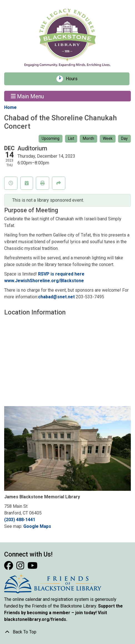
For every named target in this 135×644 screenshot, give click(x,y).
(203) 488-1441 (20, 520)
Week (108, 138)
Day (124, 138)
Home (10, 107)
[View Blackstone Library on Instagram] (21, 567)
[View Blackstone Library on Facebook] (9, 567)
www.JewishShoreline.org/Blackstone (44, 281)
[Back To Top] (67, 632)
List (71, 138)
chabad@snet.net (56, 297)
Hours (74, 79)
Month (88, 138)
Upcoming (51, 138)
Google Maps (37, 526)
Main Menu (27, 96)
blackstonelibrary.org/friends (35, 619)
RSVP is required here (61, 274)
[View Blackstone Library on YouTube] (32, 567)
